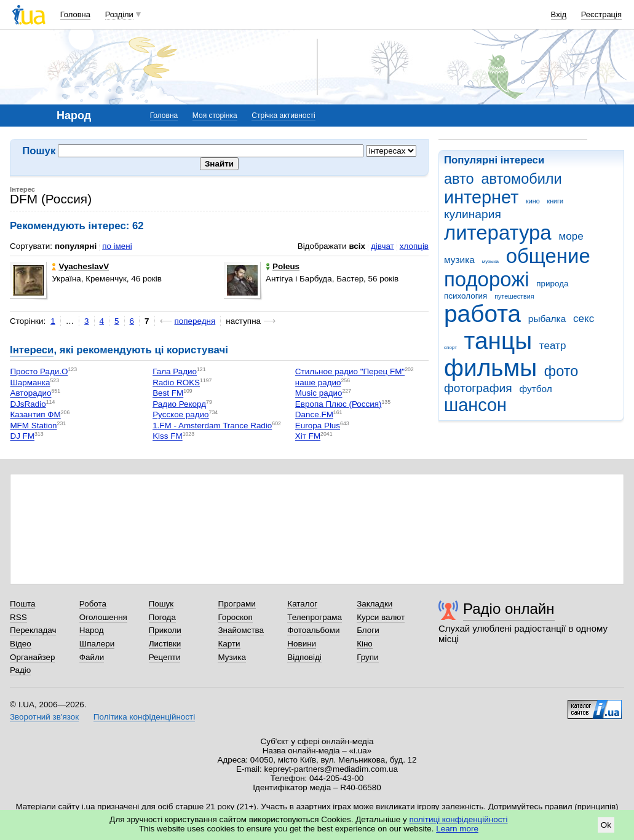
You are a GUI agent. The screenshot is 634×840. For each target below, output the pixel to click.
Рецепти (165, 657)
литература (498, 233)
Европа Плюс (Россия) (339, 404)
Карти (229, 644)
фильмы (490, 368)
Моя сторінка (215, 116)
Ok (606, 825)
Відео (21, 644)
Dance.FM (314, 415)
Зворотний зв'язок (44, 717)
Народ (92, 630)
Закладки (374, 604)
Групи (367, 657)
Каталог (302, 604)
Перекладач (33, 630)
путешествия (514, 296)
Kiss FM (168, 437)
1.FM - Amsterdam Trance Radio (212, 426)
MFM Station (33, 426)
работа (482, 314)
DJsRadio (28, 404)
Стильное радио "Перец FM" (350, 372)
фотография (478, 388)
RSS (18, 617)
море (571, 236)
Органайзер (32, 657)
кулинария (473, 214)
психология (466, 296)
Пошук (161, 604)
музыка (490, 261)
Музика (232, 657)
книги (555, 201)
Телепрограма (315, 617)
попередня (195, 321)
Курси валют (381, 617)
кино (533, 201)
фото (561, 371)
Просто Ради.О (39, 372)
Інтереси (32, 350)
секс (584, 319)
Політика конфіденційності (144, 717)
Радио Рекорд (179, 404)
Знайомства (241, 630)
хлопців (414, 246)
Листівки (165, 644)
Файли (92, 657)
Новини (302, 644)
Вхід (559, 14)
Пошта (22, 604)
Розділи (119, 14)
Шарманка (30, 383)
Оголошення (103, 617)
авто (459, 179)
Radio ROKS (176, 383)
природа (552, 284)
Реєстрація (601, 14)
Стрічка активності (283, 116)
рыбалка (547, 319)
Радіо (20, 670)
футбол (535, 389)
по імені (117, 246)
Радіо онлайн (509, 609)
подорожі (487, 279)
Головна (75, 14)
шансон (475, 405)
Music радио (319, 394)
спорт (450, 347)
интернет (481, 197)
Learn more (457, 829)
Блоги (368, 630)
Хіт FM (308, 437)
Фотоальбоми (313, 630)
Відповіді (304, 657)
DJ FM (22, 437)
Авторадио (30, 394)
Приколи (165, 630)
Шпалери (97, 644)
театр (553, 346)
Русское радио (180, 415)
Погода (162, 617)
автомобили (521, 179)
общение (548, 256)
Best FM (168, 394)
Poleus (283, 266)
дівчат (382, 246)
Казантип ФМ (35, 415)
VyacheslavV (80, 266)
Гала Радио (175, 372)
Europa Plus (318, 426)
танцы (498, 341)
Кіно (365, 644)
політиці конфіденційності (459, 819)
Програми (236, 604)
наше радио (318, 383)
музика (459, 260)
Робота (93, 604)
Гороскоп (235, 617)
